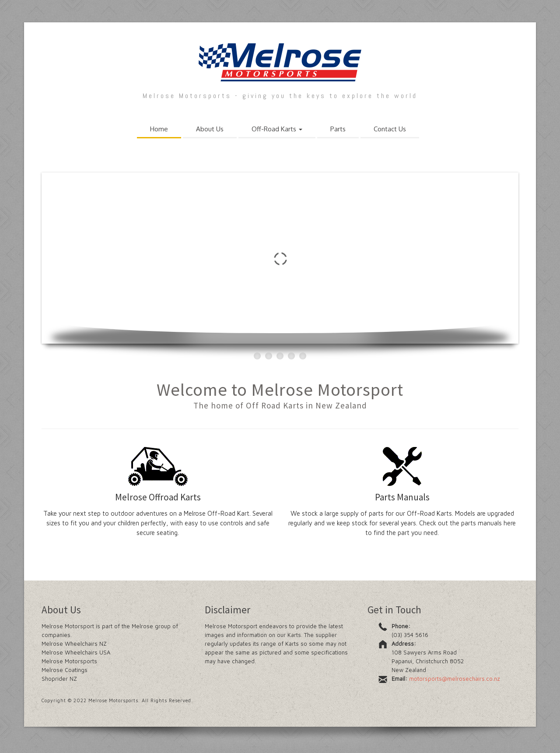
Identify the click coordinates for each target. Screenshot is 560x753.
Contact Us (390, 129)
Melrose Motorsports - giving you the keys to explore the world (280, 96)
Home (159, 129)
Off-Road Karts (277, 129)
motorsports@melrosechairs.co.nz (455, 679)
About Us (210, 129)
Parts (338, 129)
